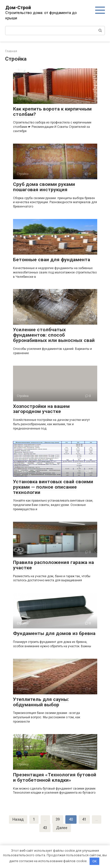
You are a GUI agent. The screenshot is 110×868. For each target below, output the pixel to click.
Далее (62, 828)
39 (58, 819)
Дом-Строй (18, 8)
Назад (18, 819)
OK (95, 861)
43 (45, 828)
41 (84, 819)
